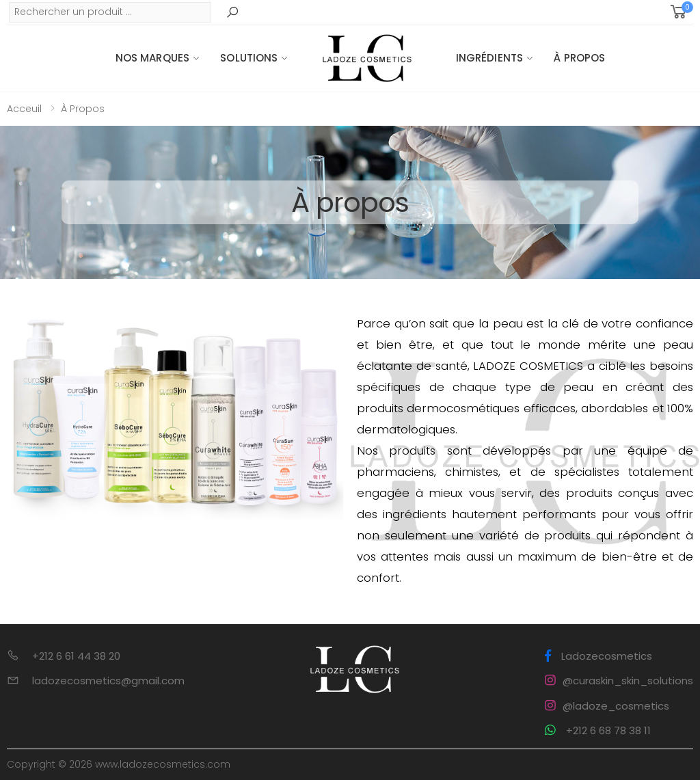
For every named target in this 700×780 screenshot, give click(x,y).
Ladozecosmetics (598, 656)
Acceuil (24, 109)
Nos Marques (153, 58)
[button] (681, 12)
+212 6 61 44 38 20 (76, 656)
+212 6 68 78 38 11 (598, 730)
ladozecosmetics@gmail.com (108, 681)
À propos (579, 58)
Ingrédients (490, 58)
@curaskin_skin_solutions (619, 681)
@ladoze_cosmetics (607, 706)
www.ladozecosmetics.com (163, 764)
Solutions (249, 58)
